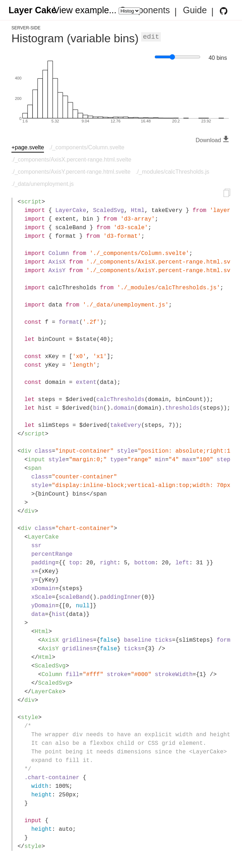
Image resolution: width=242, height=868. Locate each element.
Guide (195, 10)
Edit (151, 37)
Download (213, 140)
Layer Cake (32, 10)
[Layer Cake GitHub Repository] (224, 11)
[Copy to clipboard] (227, 194)
